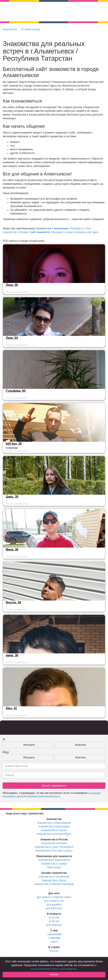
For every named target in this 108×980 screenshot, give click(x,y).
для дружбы (54, 904)
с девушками (54, 934)
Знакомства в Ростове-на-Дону (54, 851)
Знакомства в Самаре (54, 864)
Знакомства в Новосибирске (54, 823)
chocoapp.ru (60, 228)
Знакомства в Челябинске (54, 877)
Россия (54, 951)
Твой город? (54, 867)
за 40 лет (54, 917)
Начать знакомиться (54, 786)
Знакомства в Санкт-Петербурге (54, 847)
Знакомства (10, 29)
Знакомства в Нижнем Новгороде (54, 884)
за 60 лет (54, 921)
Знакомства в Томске (54, 830)
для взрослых (54, 908)
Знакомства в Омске (54, 880)
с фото (54, 942)
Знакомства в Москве (54, 843)
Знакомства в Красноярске (54, 860)
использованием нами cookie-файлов (54, 969)
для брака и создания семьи (54, 897)
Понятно (54, 975)
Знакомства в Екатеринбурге (54, 834)
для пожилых (54, 925)
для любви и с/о (54, 901)
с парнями (54, 938)
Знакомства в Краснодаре (54, 826)
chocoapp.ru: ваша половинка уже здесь (64, 232)
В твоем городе (31, 29)
